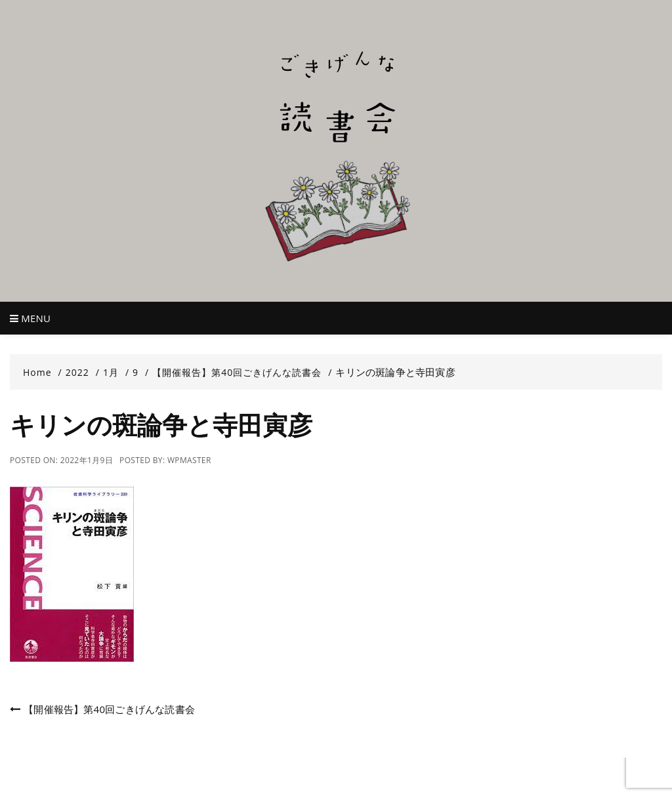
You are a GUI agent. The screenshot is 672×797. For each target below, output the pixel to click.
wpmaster (189, 460)
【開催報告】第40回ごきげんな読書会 (109, 709)
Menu (30, 318)
